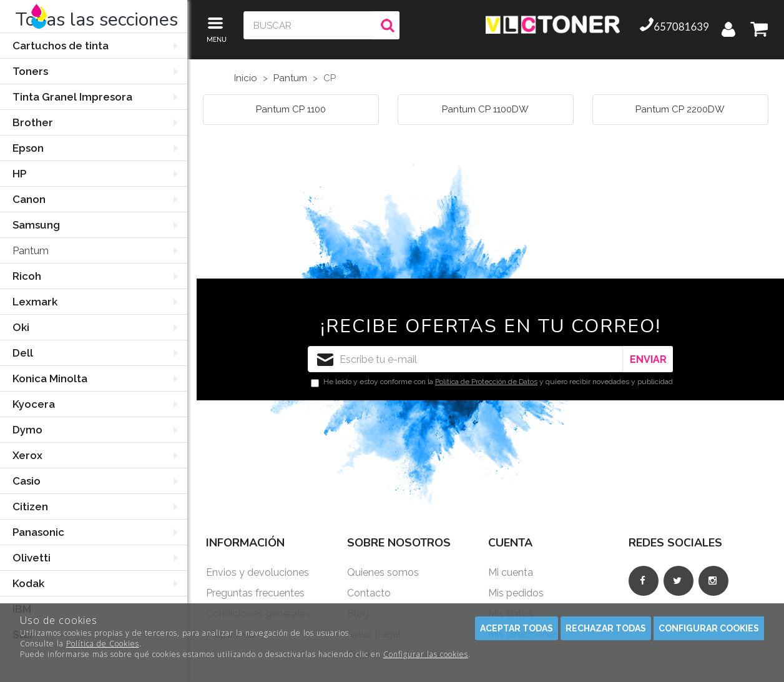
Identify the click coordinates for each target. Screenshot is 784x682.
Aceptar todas (517, 628)
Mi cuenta (511, 572)
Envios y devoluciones (257, 572)
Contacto (369, 593)
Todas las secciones (97, 20)
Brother (33, 122)
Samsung (36, 225)
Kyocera (34, 404)
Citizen (30, 507)
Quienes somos (383, 572)
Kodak (28, 583)
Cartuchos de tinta (61, 46)
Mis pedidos (516, 593)
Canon (29, 199)
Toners (30, 71)
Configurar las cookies (426, 654)
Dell (23, 353)
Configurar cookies (709, 628)
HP (19, 174)
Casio (27, 481)
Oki (21, 327)
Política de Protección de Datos (486, 382)
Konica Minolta (50, 378)
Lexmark (35, 302)
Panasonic (38, 532)
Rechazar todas (606, 628)
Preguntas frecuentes (255, 593)
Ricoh (27, 276)
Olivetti (32, 558)
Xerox (27, 455)
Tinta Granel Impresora (72, 97)
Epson (28, 148)
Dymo (27, 430)
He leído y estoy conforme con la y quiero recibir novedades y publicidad (492, 382)
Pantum (31, 250)
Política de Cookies (103, 644)
